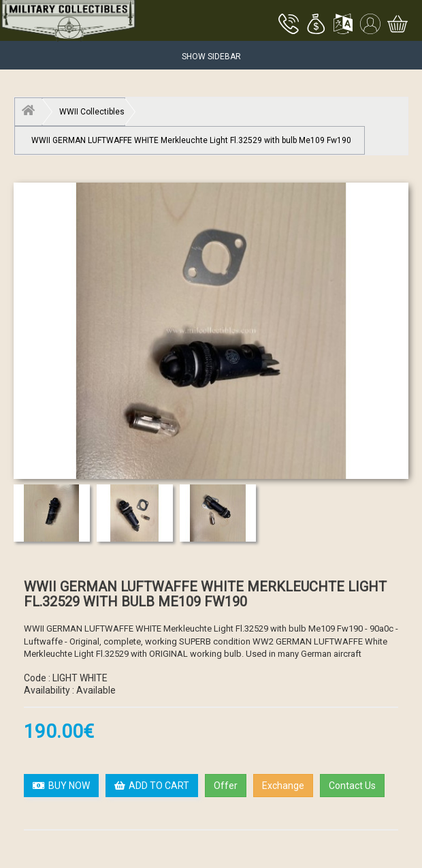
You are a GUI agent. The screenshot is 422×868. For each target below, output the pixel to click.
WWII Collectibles (92, 112)
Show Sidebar (211, 57)
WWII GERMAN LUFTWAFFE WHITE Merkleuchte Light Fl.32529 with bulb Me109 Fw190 (191, 140)
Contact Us (352, 786)
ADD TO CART (152, 786)
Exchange (283, 786)
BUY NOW (61, 786)
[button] (316, 25)
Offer (226, 786)
